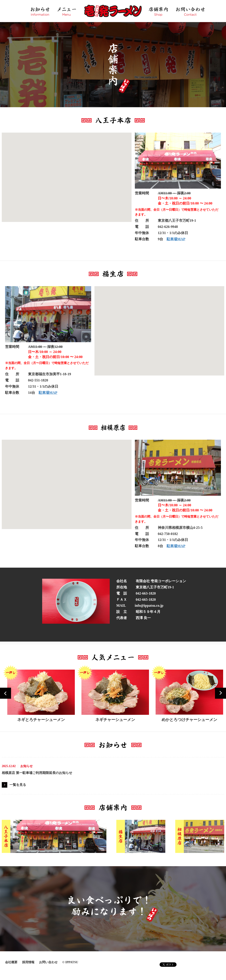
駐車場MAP (176, 239)
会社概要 (11, 962)
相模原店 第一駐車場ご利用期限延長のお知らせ (37, 773)
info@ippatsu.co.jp (149, 605)
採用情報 (28, 962)
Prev (6, 693)
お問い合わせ (48, 962)
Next (220, 693)
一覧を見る (18, 785)
